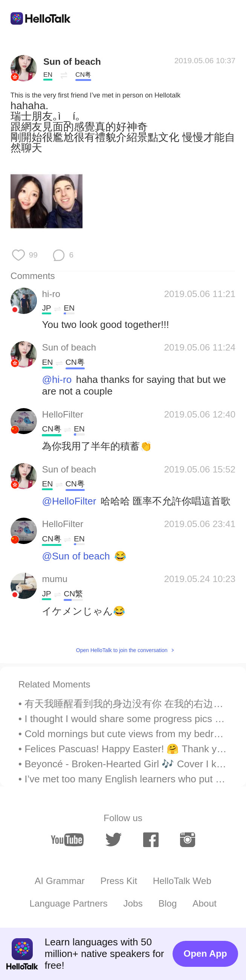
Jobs (133, 903)
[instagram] (188, 840)
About (205, 903)
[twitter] (114, 840)
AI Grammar (60, 881)
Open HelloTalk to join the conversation (122, 650)
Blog (168, 903)
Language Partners (68, 903)
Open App (205, 953)
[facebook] (151, 840)
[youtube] (67, 840)
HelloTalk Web (182, 881)
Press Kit (118, 881)
